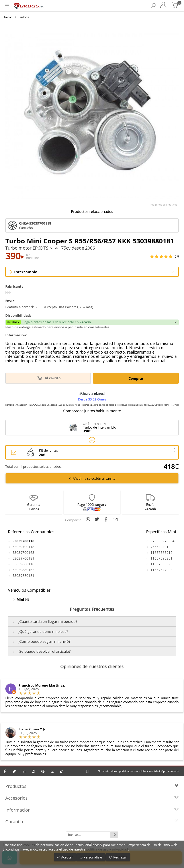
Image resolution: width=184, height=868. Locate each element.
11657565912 (161, 552)
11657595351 (161, 558)
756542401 (160, 547)
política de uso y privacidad (107, 849)
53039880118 (23, 564)
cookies (29, 845)
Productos (92, 786)
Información (92, 810)
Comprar (136, 378)
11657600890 (161, 564)
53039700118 (23, 547)
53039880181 (23, 575)
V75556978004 (162, 541)
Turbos (23, 17)
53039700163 (23, 552)
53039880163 (23, 570)
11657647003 (161, 570)
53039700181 (23, 558)
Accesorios (92, 798)
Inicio (8, 17)
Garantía (92, 822)
